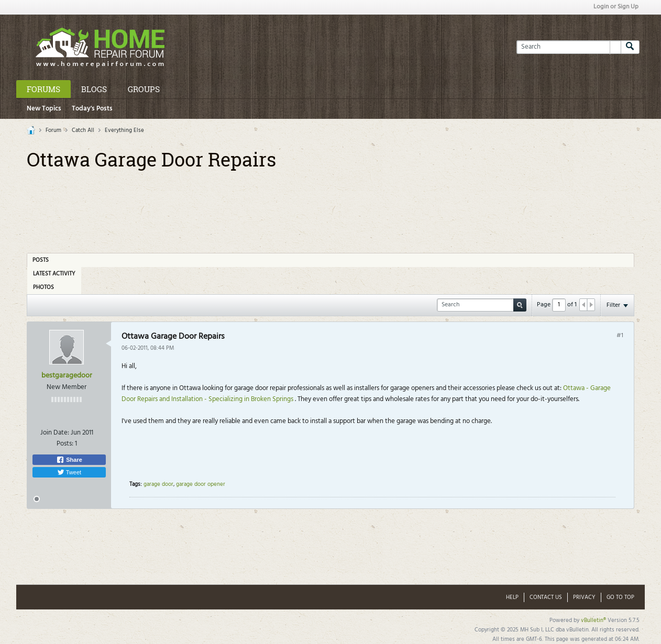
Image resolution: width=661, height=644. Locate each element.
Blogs (94, 89)
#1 (620, 336)
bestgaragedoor (67, 376)
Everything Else (124, 130)
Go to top (620, 597)
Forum (53, 130)
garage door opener (201, 484)
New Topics (44, 109)
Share (69, 460)
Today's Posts (92, 109)
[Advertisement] (330, 208)
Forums (43, 89)
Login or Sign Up (616, 7)
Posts (41, 260)
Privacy (584, 597)
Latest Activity (54, 274)
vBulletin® (593, 620)
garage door (158, 484)
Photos (43, 287)
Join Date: (55, 433)
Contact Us (546, 597)
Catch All (83, 130)
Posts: (65, 444)
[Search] (569, 47)
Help (512, 597)
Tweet (69, 472)
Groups (144, 89)
